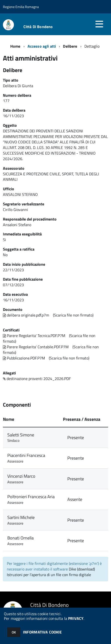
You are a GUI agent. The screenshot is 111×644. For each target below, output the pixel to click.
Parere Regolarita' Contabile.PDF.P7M (36, 347)
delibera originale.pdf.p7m (26, 315)
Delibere (70, 46)
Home (15, 46)
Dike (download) (82, 569)
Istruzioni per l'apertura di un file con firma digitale (49, 575)
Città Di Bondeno (38, 27)
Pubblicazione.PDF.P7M (24, 358)
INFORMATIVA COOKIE (42, 632)
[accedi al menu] (99, 24)
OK (14, 632)
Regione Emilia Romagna (21, 7)
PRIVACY (76, 618)
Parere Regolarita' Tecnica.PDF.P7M (34, 336)
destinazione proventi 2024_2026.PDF (37, 379)
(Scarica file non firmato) (73, 315)
